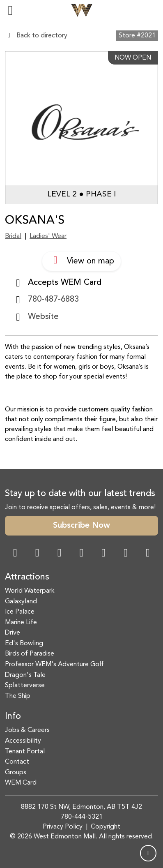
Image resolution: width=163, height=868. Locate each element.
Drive (13, 633)
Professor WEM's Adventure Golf (54, 665)
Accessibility (23, 741)
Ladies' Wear (48, 236)
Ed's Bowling (24, 644)
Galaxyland (21, 602)
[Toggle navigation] (10, 10)
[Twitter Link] (81, 554)
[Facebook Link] (15, 554)
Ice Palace (20, 612)
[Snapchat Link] (60, 554)
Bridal (13, 236)
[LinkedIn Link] (148, 554)
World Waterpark (30, 591)
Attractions (27, 577)
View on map (81, 260)
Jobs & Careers (27, 730)
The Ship (18, 696)
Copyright (106, 827)
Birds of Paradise (30, 654)
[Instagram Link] (37, 554)
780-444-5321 (82, 817)
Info (13, 717)
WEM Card (21, 783)
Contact (17, 762)
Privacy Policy (63, 827)
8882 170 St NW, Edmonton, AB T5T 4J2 (81, 807)
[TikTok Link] (126, 554)
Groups (16, 773)
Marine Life (21, 623)
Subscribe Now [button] (81, 526)
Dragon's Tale (25, 675)
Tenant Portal (25, 752)
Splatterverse (25, 686)
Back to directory (42, 36)
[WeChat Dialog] (103, 554)
